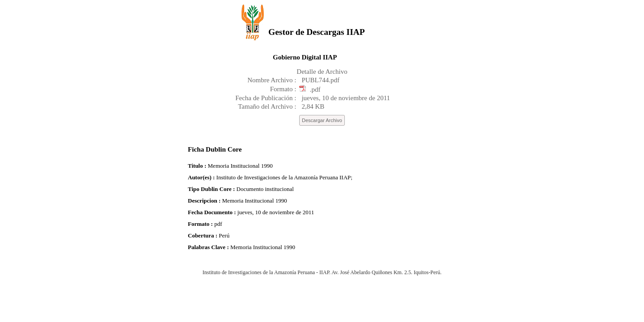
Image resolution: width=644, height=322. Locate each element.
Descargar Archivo (322, 120)
